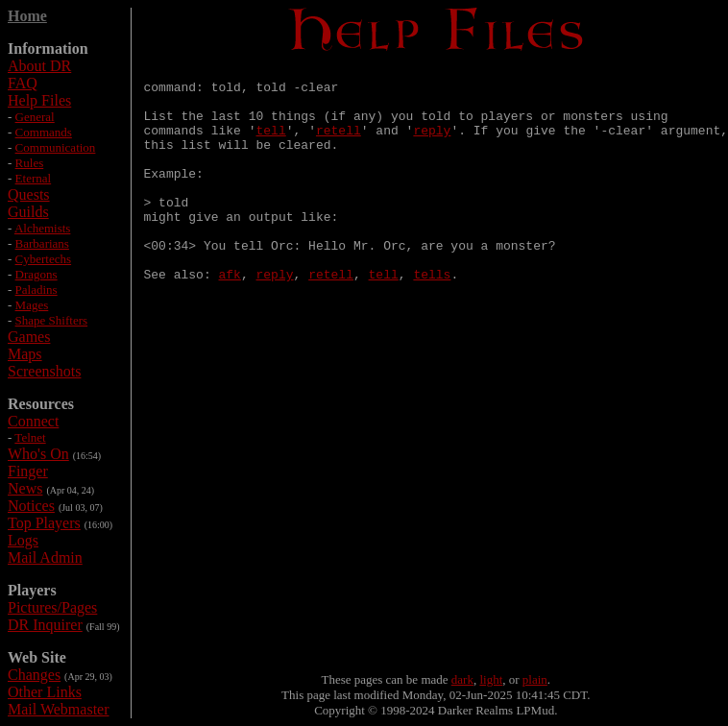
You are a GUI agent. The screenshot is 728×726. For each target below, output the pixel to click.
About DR (39, 66)
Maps (25, 354)
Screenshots (44, 371)
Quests (29, 194)
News (25, 488)
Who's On (38, 454)
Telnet (30, 437)
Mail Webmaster (59, 709)
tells (432, 317)
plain (535, 679)
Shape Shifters (51, 320)
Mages (32, 305)
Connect (33, 421)
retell (339, 144)
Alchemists (43, 228)
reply (432, 144)
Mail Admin (45, 557)
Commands (44, 132)
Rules (30, 163)
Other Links (45, 692)
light (491, 679)
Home (27, 16)
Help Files (39, 100)
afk (230, 317)
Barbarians (42, 243)
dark (462, 679)
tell (271, 144)
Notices (31, 506)
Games (29, 337)
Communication (56, 147)
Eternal (34, 178)
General (35, 117)
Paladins (36, 290)
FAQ (23, 83)
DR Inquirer (45, 625)
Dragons (36, 274)
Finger (28, 471)
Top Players (44, 523)
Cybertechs (43, 259)
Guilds (28, 212)
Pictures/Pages (52, 607)
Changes (34, 675)
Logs (23, 540)
